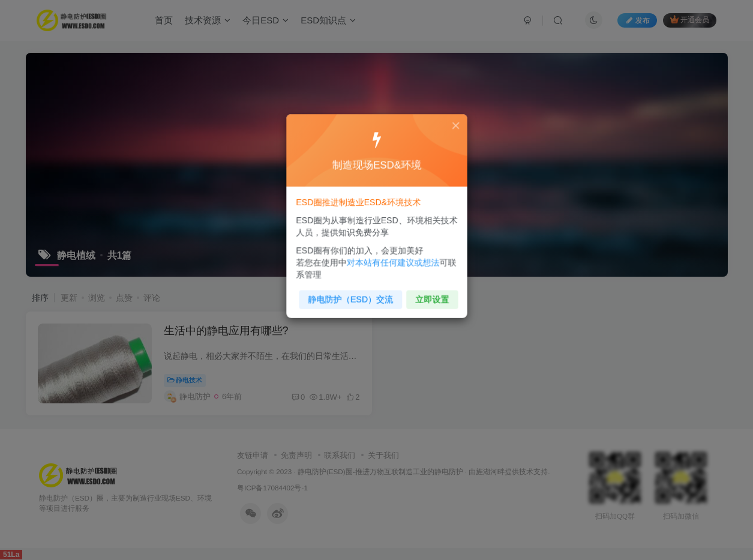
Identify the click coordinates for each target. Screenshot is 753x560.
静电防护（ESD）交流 (352, 294)
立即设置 (429, 294)
